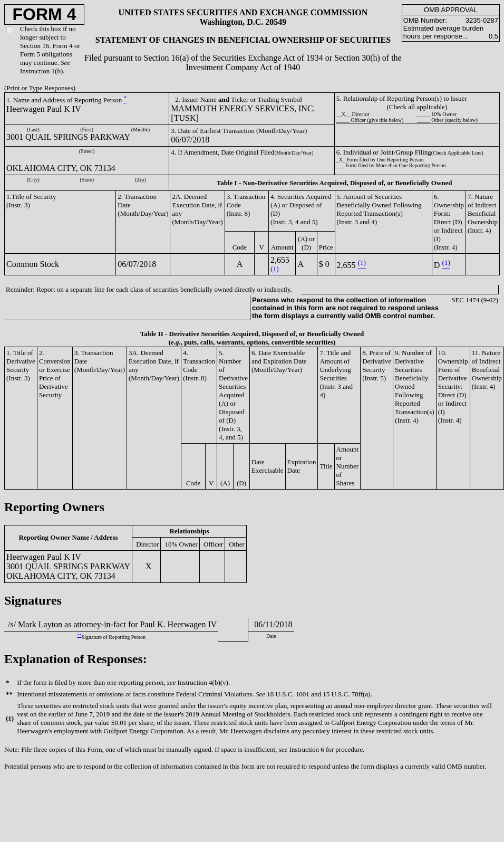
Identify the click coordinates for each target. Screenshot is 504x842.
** (79, 635)
